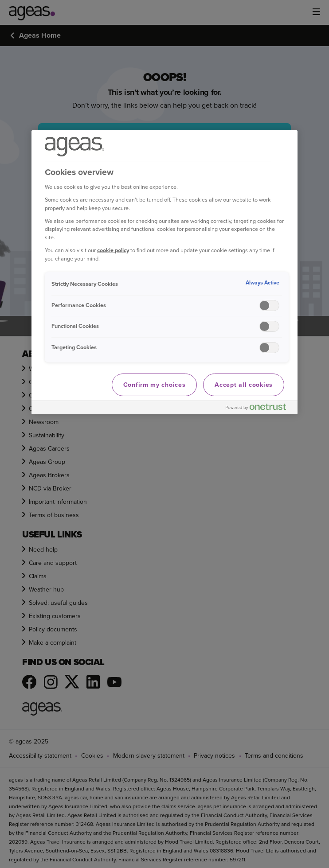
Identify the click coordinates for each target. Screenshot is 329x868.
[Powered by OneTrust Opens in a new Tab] (259, 409)
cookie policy (113, 250)
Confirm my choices (155, 385)
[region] (164, 272)
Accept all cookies (244, 385)
